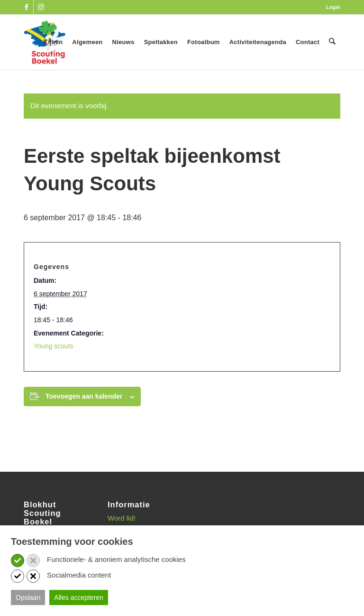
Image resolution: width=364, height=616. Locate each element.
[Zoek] (332, 42)
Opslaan (28, 597)
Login (333, 7)
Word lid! (122, 518)
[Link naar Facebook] (26, 7)
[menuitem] (331, 7)
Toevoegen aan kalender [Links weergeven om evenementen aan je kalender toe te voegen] (84, 396)
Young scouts (54, 346)
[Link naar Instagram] (41, 7)
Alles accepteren (79, 597)
